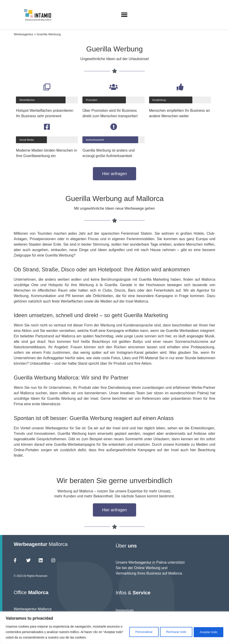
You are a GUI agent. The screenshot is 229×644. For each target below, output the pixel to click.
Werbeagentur (23, 34)
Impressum (125, 610)
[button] (124, 15)
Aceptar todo (208, 632)
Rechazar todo (173, 632)
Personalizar (139, 632)
